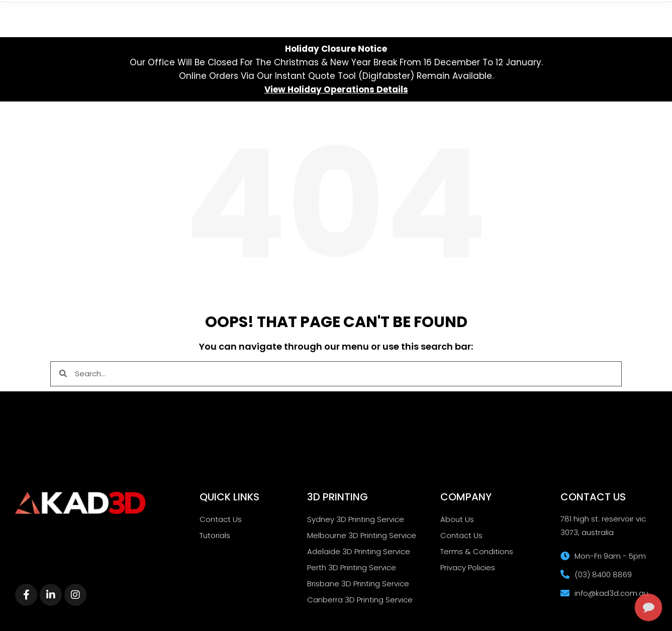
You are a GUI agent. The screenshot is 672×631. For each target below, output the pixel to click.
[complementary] (599, 576)
